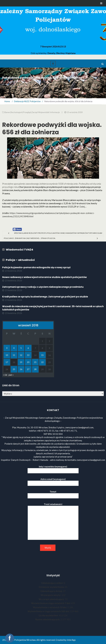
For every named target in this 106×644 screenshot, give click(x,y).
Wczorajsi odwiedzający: (52, 599)
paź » (11, 375)
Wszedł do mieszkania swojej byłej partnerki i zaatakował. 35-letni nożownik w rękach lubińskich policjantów (53, 308)
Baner (7, 112)
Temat (53, 494)
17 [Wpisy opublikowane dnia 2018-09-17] (7, 362)
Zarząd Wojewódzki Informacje (46, 112)
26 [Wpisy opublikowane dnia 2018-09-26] (21, 369)
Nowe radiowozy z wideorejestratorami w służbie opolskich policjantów (44, 277)
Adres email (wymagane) (53, 481)
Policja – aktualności (20, 260)
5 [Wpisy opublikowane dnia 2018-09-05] (21, 348)
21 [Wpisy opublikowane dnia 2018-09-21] (35, 362)
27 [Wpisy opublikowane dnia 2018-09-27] (28, 369)
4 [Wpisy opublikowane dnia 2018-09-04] (14, 348)
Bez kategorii (17, 112)
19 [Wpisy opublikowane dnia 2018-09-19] (21, 362)
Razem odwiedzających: (48, 619)
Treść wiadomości (53, 522)
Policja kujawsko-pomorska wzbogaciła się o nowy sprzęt (36, 267)
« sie (5, 375)
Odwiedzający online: (52, 583)
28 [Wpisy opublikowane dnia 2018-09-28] (35, 369)
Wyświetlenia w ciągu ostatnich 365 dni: (49, 611)
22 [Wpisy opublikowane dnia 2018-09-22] (42, 362)
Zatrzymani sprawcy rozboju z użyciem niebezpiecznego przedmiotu (43, 287)
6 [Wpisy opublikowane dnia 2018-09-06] (28, 348)
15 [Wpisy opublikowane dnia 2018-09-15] (42, 355)
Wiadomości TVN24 (19, 250)
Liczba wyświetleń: (49, 615)
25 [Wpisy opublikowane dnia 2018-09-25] (14, 369)
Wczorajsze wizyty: (51, 595)
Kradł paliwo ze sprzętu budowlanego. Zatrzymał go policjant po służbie (45, 297)
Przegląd (27, 112)
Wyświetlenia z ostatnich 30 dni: (50, 607)
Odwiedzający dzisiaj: (52, 591)
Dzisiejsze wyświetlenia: (52, 587)
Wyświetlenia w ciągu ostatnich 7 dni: (51, 603)
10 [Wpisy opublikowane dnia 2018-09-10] (7, 355)
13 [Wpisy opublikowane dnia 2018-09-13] (28, 355)
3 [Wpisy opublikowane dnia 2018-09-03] (7, 348)
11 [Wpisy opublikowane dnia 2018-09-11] (14, 355)
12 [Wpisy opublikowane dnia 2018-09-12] (21, 355)
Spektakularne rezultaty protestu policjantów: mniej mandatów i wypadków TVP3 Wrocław (58, 233)
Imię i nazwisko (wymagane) (53, 469)
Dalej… (83, 207)
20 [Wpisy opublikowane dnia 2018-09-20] (28, 362)
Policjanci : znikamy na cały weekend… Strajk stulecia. (30, 238)
